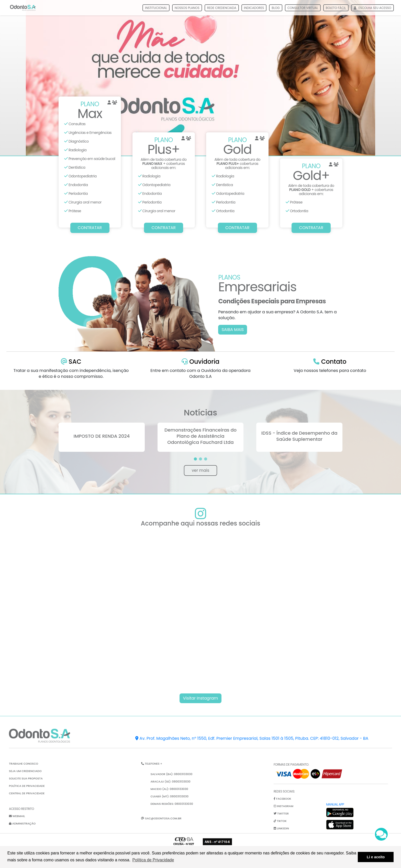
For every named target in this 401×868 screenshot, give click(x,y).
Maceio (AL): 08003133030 (169, 789)
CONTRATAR (90, 228)
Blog (276, 8)
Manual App (335, 804)
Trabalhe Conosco (24, 764)
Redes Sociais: (284, 791)
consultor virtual (303, 8)
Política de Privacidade (27, 786)
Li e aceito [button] (376, 857)
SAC (71, 362)
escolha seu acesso (372, 8)
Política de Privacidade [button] (153, 860)
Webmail (17, 816)
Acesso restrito (21, 809)
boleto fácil (336, 8)
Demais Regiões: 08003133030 (172, 804)
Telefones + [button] (152, 764)
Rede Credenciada (222, 8)
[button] (195, 459)
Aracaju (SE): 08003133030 (170, 781)
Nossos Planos (187, 8)
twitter (281, 813)
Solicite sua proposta (26, 778)
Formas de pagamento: (291, 764)
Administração (22, 823)
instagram (283, 806)
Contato (330, 362)
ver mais (201, 470)
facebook (282, 799)
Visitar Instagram (200, 698)
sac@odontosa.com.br (161, 818)
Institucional (156, 8)
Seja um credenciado (25, 771)
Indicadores (254, 8)
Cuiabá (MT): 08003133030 (169, 796)
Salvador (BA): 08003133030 (171, 774)
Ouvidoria (201, 362)
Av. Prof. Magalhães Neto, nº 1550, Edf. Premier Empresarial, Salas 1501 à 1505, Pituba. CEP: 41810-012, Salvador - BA (252, 738)
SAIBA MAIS (233, 330)
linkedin (281, 828)
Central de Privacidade (27, 793)
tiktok (280, 821)
